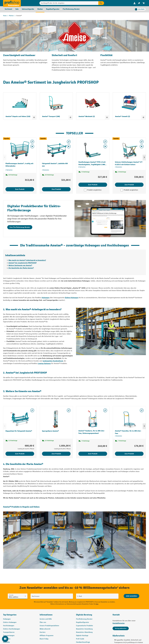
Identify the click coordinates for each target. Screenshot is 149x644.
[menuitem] (135, 3)
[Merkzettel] (139, 3)
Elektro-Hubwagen (72, 298)
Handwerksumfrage (83, 642)
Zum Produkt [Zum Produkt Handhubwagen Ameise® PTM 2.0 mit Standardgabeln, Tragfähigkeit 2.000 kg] (93, 185)
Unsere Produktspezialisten (49, 626)
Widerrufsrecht (45, 629)
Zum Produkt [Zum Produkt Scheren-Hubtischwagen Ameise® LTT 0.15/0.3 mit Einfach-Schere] (129, 185)
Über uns (43, 622)
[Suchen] (101, 3)
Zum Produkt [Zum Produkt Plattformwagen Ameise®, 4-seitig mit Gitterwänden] (20, 189)
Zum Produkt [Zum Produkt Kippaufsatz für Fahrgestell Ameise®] (20, 454)
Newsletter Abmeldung (84, 632)
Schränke (6, 642)
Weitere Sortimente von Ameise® (20, 265)
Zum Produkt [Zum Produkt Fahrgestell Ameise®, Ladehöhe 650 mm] (56, 189)
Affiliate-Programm (47, 636)
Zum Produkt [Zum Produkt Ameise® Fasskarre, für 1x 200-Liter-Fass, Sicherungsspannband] (93, 454)
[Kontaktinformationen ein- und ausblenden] (5, 639)
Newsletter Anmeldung (84, 629)
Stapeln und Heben (31, 507)
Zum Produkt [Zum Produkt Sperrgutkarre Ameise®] (56, 454)
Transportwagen (9, 636)
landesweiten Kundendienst (53, 361)
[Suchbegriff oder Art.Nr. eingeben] (69, 3)
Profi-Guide (80, 639)
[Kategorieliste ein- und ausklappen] (34, 117)
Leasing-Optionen (44, 364)
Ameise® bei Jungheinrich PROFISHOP (23, 263)
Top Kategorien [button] (10, 615)
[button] (93, 616)
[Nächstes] (144, 158)
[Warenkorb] (144, 3)
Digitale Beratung (84, 615)
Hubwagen (46, 298)
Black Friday (44, 639)
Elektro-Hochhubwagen (12, 629)
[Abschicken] (131, 596)
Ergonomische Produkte (84, 626)
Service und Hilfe (46, 619)
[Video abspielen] (32, 146)
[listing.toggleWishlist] (32, 142)
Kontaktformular (119, 623)
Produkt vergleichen (94, 190)
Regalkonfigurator (83, 622)
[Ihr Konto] (135, 3)
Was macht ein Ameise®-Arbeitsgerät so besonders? (27, 260)
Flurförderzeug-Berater (84, 619)
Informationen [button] (46, 615)
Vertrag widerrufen (121, 628)
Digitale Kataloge (82, 636)
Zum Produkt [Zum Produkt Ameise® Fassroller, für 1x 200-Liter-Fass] (129, 454)
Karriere (43, 632)
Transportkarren (9, 632)
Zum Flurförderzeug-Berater (20, 227)
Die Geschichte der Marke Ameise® (21, 268)
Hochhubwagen (9, 626)
